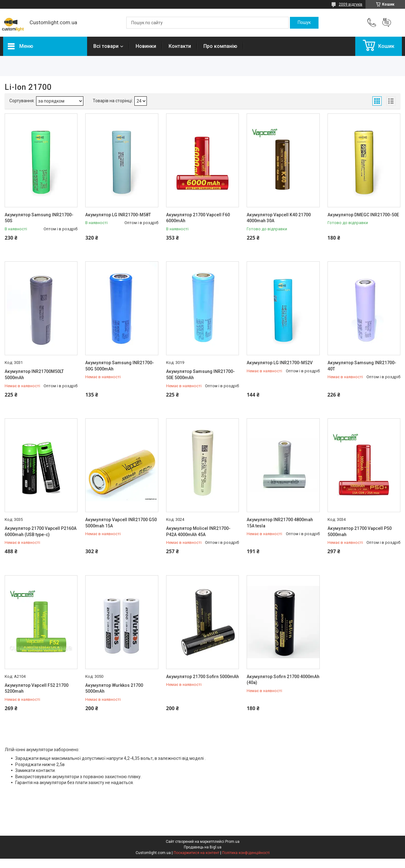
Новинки (146, 46)
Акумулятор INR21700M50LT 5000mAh (34, 374)
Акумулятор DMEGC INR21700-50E (363, 215)
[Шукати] (304, 23)
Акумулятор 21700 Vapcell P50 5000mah (360, 531)
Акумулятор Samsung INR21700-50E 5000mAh (200, 374)
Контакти (180, 46)
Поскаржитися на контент (196, 853)
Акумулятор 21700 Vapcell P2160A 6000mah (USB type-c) (41, 531)
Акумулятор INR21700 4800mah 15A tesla (280, 523)
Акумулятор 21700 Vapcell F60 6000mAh (198, 218)
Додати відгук (387, 23)
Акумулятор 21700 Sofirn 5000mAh (202, 677)
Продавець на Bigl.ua (203, 847)
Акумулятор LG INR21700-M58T (118, 215)
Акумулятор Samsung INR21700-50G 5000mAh (120, 366)
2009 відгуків (351, 4)
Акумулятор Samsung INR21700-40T (362, 366)
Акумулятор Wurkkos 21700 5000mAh (114, 688)
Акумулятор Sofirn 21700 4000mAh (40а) (283, 680)
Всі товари (106, 46)
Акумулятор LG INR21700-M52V (280, 363)
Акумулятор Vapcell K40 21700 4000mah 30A (279, 218)
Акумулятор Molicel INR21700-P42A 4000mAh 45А (198, 531)
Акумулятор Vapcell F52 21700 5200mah (37, 688)
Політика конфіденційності (246, 853)
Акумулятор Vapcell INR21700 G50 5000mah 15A (121, 523)
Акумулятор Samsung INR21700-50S (39, 218)
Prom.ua (232, 842)
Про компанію (220, 46)
